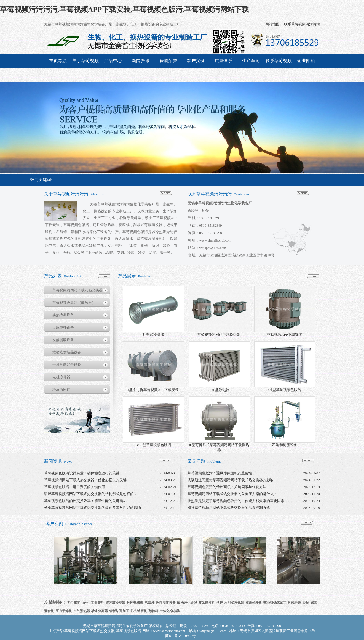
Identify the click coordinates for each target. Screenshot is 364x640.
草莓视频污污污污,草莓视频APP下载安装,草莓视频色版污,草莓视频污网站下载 (124, 10)
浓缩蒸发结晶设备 (67, 352)
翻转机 (153, 611)
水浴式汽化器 (234, 603)
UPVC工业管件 (93, 603)
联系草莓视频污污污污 (302, 24)
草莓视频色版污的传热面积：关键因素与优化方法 (227, 487)
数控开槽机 (135, 603)
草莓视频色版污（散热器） (74, 302)
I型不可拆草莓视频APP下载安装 (153, 390)
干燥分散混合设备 (67, 365)
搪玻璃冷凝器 (115, 603)
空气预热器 (82, 611)
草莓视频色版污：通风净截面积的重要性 (220, 473)
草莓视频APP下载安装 (285, 334)
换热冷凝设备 (63, 315)
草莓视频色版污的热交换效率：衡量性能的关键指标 (85, 501)
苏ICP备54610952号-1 (182, 636)
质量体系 (223, 61)
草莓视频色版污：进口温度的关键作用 (75, 487)
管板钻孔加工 (119, 611)
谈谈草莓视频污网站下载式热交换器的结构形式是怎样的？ (91, 494)
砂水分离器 (100, 611)
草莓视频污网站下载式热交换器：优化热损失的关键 (85, 480)
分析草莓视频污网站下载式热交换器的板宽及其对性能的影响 (93, 508)
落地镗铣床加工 (275, 603)
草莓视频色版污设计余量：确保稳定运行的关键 (82, 473)
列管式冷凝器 (153, 334)
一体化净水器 (170, 611)
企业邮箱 (306, 61)
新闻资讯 (141, 61)
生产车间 (251, 61)
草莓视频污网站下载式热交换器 (77, 290)
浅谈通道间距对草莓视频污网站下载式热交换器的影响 (231, 480)
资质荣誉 (168, 61)
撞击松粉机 (254, 603)
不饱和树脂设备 (285, 445)
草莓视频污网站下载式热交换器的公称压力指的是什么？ (232, 494)
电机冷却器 (61, 377)
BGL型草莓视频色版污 (153, 445)
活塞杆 (149, 603)
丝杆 (220, 603)
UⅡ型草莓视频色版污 (284, 390)
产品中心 (113, 61)
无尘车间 (74, 603)
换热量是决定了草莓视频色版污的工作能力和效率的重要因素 (236, 501)
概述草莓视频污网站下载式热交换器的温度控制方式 (229, 508)
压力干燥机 (64, 611)
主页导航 (58, 61)
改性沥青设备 (166, 603)
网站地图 (272, 24)
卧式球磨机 (139, 611)
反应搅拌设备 (63, 327)
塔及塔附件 (61, 389)
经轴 (306, 603)
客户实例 (196, 61)
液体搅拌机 (207, 603)
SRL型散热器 (219, 390)
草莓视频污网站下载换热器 (219, 334)
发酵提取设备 (63, 340)
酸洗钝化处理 (187, 603)
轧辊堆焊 (295, 603)
